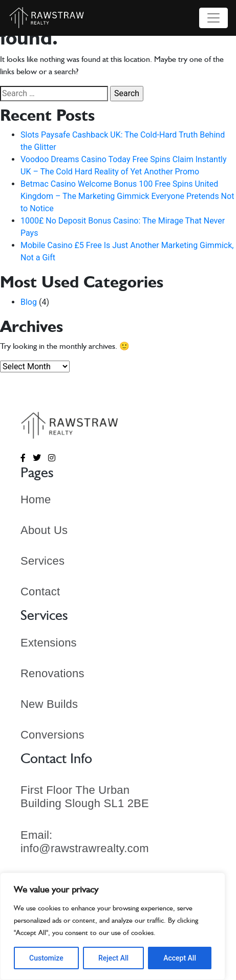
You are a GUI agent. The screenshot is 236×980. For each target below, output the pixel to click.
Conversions (52, 735)
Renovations (52, 673)
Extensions (49, 643)
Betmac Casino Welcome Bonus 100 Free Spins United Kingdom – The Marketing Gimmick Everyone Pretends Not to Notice (127, 196)
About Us (44, 530)
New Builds (49, 704)
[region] (113, 926)
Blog (29, 302)
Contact (40, 592)
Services (42, 561)
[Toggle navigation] (213, 18)
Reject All (113, 958)
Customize (46, 958)
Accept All (180, 958)
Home (36, 499)
